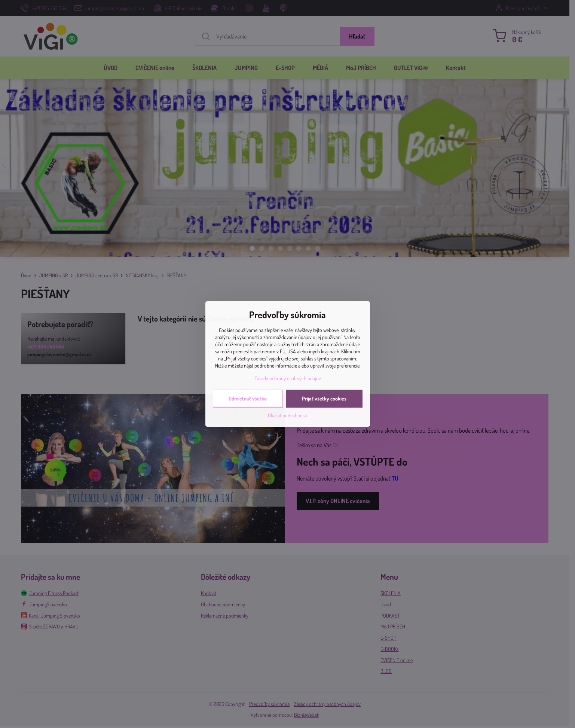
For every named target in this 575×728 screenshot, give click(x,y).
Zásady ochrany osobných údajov (288, 378)
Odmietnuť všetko (248, 398)
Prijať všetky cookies (324, 398)
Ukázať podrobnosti (287, 415)
